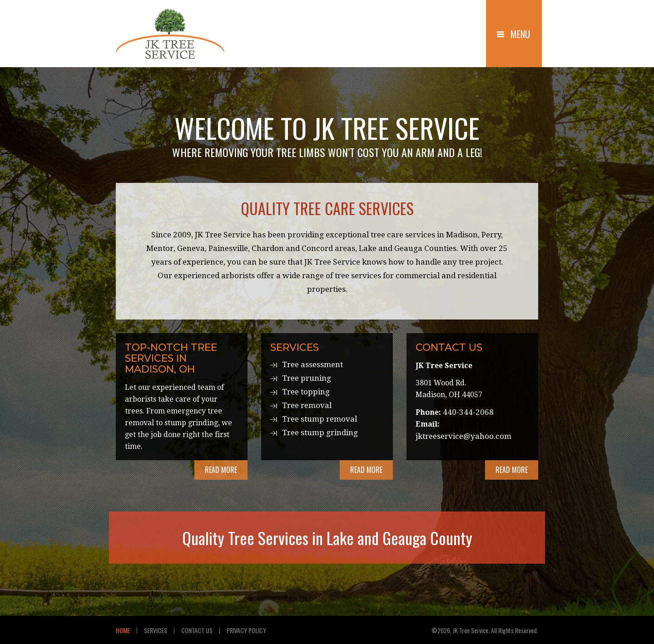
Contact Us (197, 630)
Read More (221, 470)
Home (123, 630)
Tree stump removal (320, 419)
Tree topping (306, 392)
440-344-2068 (468, 412)
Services (156, 630)
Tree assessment (312, 364)
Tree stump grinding (320, 433)
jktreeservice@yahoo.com (463, 436)
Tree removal (307, 405)
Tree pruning (307, 378)
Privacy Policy (246, 630)
